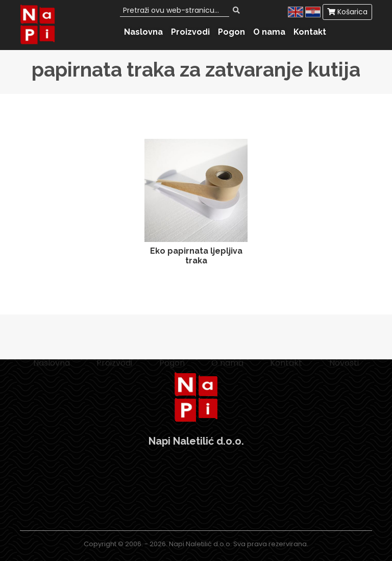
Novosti (344, 369)
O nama (269, 32)
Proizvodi (190, 32)
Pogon (231, 32)
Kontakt (310, 32)
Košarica (347, 12)
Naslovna (143, 32)
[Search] (175, 10)
